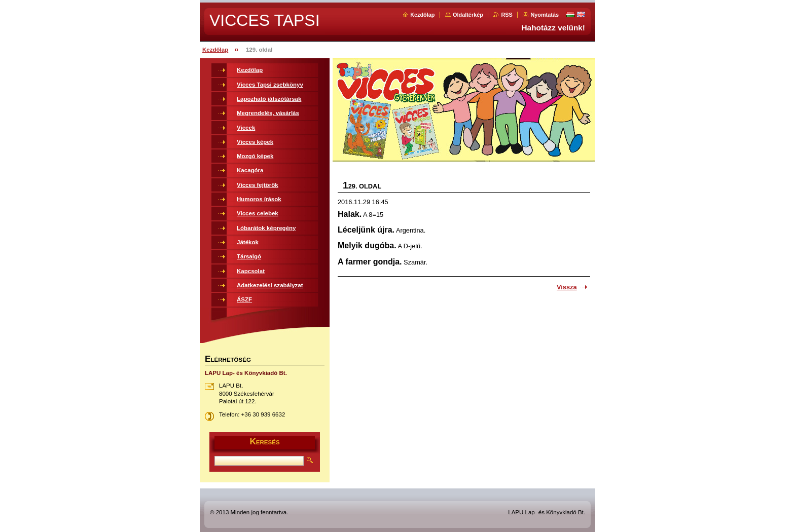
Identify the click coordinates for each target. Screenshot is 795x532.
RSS (507, 15)
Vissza (567, 287)
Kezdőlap (422, 15)
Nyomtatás (545, 15)
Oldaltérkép (468, 15)
